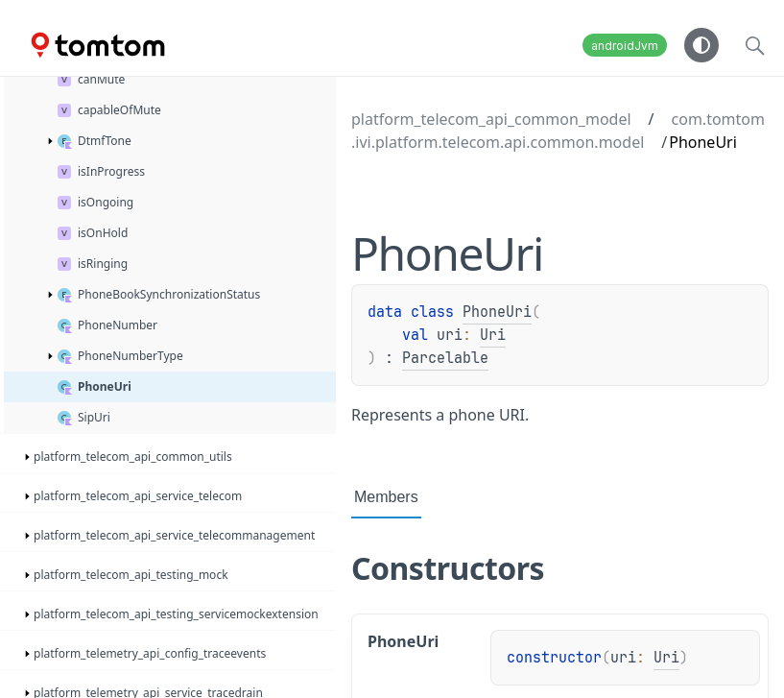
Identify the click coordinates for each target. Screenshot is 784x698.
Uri (493, 335)
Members (386, 497)
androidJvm (625, 46)
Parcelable (445, 358)
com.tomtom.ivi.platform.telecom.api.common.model (558, 131)
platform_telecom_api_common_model (491, 119)
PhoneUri (497, 312)
